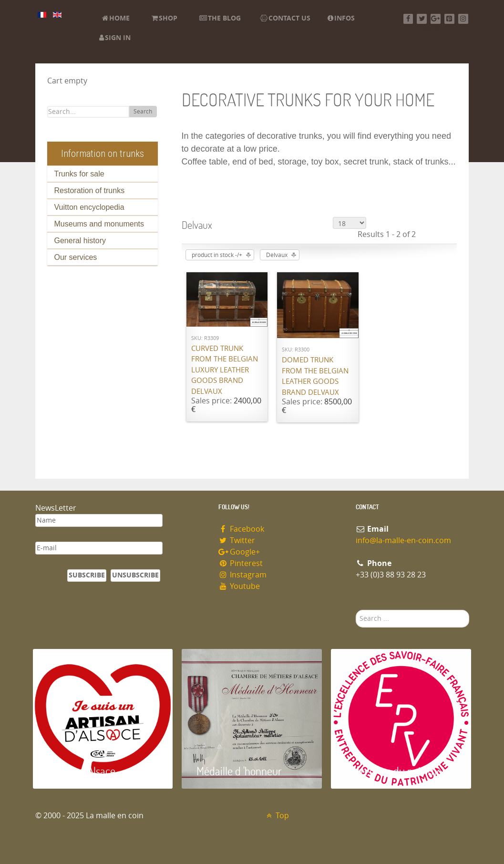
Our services (76, 257)
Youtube (239, 586)
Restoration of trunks (90, 190)
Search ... (356, 610)
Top (277, 816)
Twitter (237, 540)
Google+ (239, 552)
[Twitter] (422, 19)
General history (80, 241)
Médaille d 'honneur (239, 771)
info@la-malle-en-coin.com (403, 540)
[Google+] (436, 19)
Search (143, 112)
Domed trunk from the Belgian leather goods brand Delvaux (315, 376)
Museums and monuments (99, 224)
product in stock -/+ (217, 255)
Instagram (243, 575)
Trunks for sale (79, 174)
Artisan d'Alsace (81, 771)
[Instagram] (463, 19)
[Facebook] (408, 19)
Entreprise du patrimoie (398, 771)
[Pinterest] (449, 19)
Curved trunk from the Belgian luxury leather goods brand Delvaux (225, 370)
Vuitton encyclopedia (89, 207)
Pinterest (241, 563)
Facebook (242, 529)
